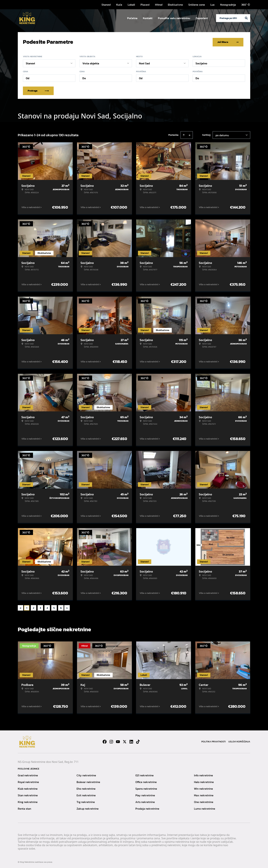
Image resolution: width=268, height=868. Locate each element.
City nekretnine (86, 775)
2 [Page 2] (33, 607)
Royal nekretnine (28, 781)
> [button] (67, 607)
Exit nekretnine (86, 795)
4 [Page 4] (47, 607)
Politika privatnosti (213, 741)
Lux (213, 5)
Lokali (131, 5)
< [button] (21, 607)
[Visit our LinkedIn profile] (131, 741)
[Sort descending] (190, 134)
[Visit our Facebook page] (105, 741)
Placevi (145, 5)
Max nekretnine (204, 795)
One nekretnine (204, 801)
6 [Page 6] (61, 607)
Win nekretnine (203, 788)
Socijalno (201, 63)
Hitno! (159, 5)
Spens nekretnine (146, 788)
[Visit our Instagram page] (111, 741)
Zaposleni (202, 18)
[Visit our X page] (125, 741)
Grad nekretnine (28, 775)
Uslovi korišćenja (239, 741)
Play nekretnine (145, 795)
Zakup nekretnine (88, 808)
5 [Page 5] (54, 607)
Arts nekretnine (145, 801)
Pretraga (38, 90)
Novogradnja (228, 5)
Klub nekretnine (28, 788)
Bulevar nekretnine (88, 781)
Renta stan (24, 808)
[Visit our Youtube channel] (118, 741)
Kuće (119, 5)
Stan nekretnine (28, 795)
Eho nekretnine (86, 788)
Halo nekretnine (204, 781)
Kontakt (148, 18)
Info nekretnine (203, 775)
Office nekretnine (146, 781)
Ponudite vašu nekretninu (174, 18)
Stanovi (106, 5)
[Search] (246, 18)
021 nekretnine (145, 775)
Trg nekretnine (86, 801)
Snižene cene (197, 5)
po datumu (222, 135)
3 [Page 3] (40, 607)
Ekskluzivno (175, 5)
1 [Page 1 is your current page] (27, 607)
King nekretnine (28, 801)
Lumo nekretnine (205, 808)
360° (246, 5)
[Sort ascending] (184, 134)
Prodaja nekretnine (147, 808)
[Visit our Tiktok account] (138, 741)
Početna (132, 18)
